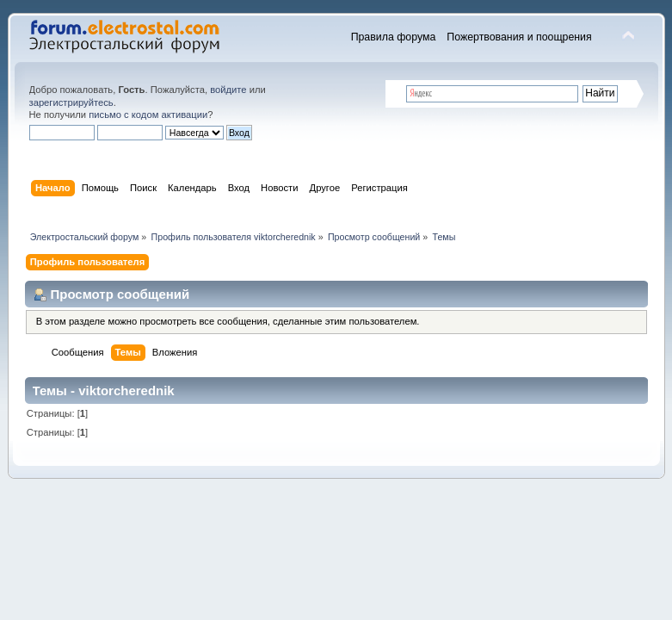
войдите (228, 90)
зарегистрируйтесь (71, 102)
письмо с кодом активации (148, 115)
